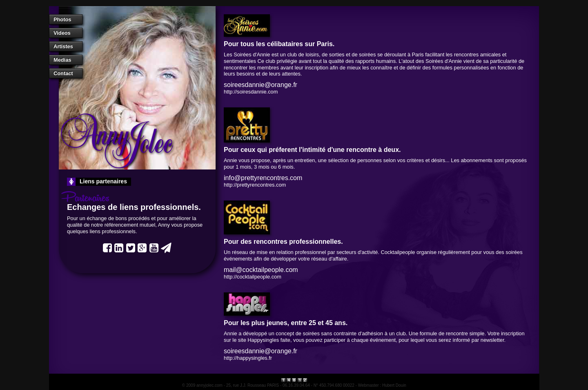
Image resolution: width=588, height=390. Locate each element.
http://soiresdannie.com (251, 92)
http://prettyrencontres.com (255, 185)
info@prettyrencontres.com (263, 178)
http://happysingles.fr (248, 358)
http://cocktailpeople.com (253, 277)
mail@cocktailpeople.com (261, 270)
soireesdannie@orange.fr (261, 85)
